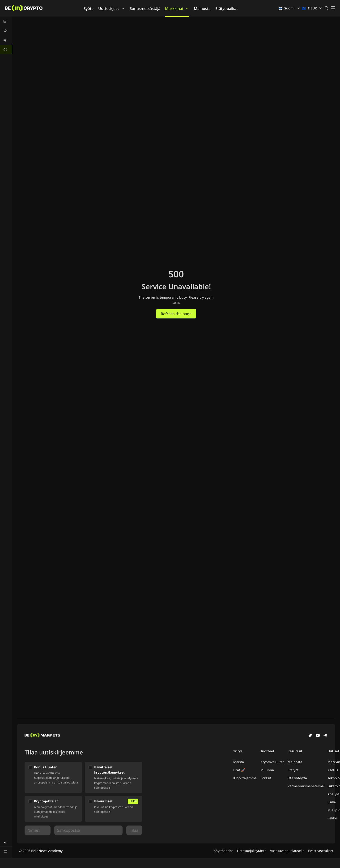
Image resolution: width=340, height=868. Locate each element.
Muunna (267, 770)
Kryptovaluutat (272, 762)
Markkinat (177, 8)
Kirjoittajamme (245, 778)
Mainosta (202, 8)
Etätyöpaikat (227, 8)
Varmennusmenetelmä (306, 786)
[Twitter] (310, 736)
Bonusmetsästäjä (145, 8)
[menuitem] (6, 21)
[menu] (6, 35)
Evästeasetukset (321, 851)
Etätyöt (293, 770)
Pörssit (266, 778)
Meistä (239, 762)
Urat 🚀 (239, 770)
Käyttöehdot (223, 851)
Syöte (89, 8)
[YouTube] (318, 736)
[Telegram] (325, 736)
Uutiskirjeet (111, 8)
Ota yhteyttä (297, 778)
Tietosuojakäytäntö (251, 851)
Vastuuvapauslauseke (287, 851)
